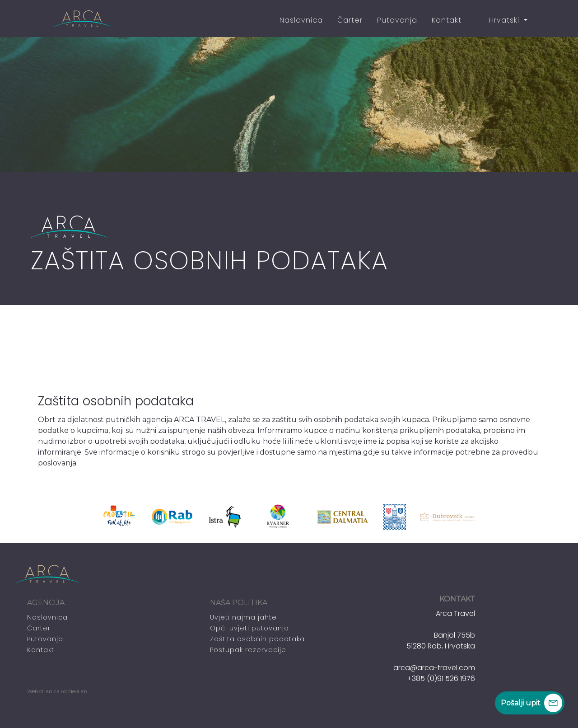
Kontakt (447, 20)
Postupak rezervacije (248, 650)
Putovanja (397, 20)
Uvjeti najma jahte (243, 617)
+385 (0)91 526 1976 (441, 679)
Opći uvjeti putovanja (249, 628)
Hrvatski (499, 20)
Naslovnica (301, 20)
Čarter (350, 20)
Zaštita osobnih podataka (257, 639)
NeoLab (77, 691)
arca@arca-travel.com (434, 668)
